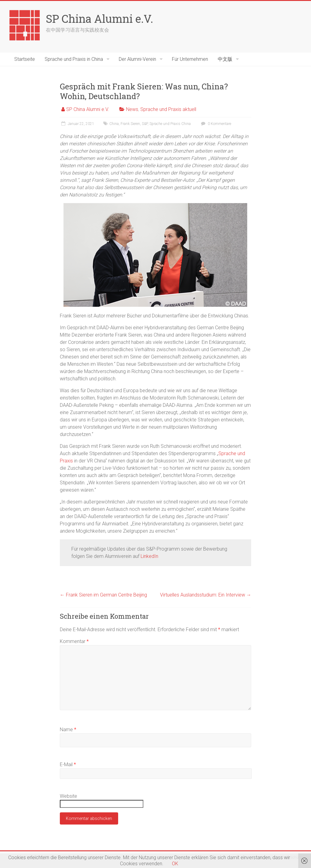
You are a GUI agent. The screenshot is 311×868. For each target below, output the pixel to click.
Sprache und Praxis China (170, 124)
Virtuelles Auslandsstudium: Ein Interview (206, 595)
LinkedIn (149, 556)
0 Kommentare (215, 124)
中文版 (225, 59)
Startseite (25, 59)
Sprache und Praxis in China (74, 59)
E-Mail (68, 764)
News (132, 109)
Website (68, 796)
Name (68, 730)
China (114, 124)
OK (175, 864)
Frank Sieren (130, 124)
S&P (145, 124)
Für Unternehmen (190, 59)
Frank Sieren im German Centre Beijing (103, 595)
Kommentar (74, 641)
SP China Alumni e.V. (99, 19)
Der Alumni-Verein (137, 59)
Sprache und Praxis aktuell (168, 109)
